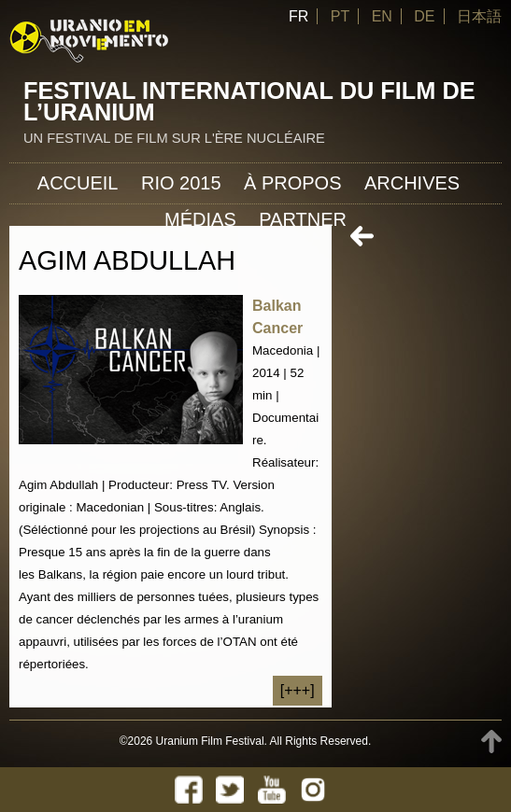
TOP (491, 742)
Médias (200, 219)
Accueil (78, 183)
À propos (292, 183)
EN (382, 16)
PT (340, 16)
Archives (412, 183)
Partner (303, 219)
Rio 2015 (181, 183)
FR (298, 16)
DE (424, 16)
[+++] (298, 690)
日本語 (479, 16)
